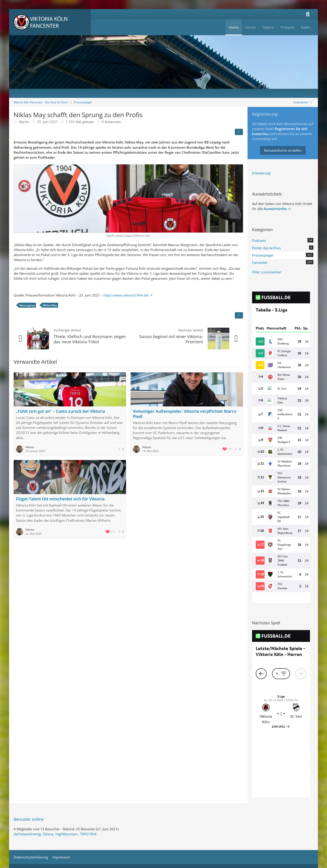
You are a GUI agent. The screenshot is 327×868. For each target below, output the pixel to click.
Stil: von (164, 811)
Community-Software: (164, 804)
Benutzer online (29, 752)
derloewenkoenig (27, 766)
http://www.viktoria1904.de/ (126, 295)
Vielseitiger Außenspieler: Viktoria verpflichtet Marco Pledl (185, 414)
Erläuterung (261, 173)
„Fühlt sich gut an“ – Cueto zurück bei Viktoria (60, 411)
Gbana (48, 766)
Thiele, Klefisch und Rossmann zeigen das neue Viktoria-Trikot (90, 339)
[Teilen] (239, 132)
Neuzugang (27, 305)
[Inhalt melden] (239, 315)
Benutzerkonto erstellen (283, 150)
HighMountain (67, 766)
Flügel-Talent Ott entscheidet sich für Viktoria (60, 499)
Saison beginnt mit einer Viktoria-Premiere (171, 339)
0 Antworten (111, 122)
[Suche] (308, 14)
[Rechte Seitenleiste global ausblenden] (303, 102)
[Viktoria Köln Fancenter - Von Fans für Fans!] (50, 22)
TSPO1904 (88, 766)
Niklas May (50, 305)
